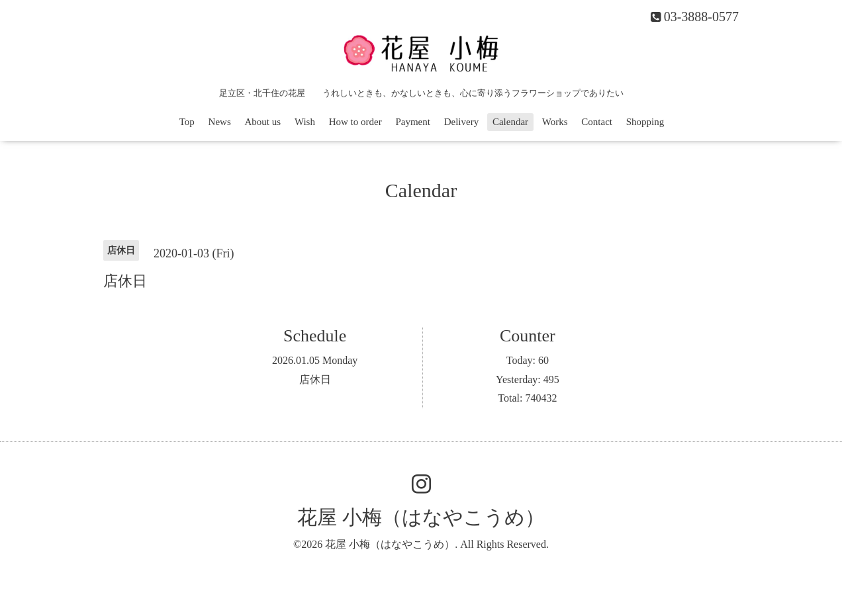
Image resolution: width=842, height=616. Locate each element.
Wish (305, 122)
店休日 (315, 379)
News (220, 122)
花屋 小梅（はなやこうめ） (421, 517)
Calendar (510, 122)
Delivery (461, 122)
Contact (597, 122)
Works (555, 122)
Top (187, 122)
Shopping (645, 122)
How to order (355, 122)
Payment (413, 122)
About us (263, 122)
